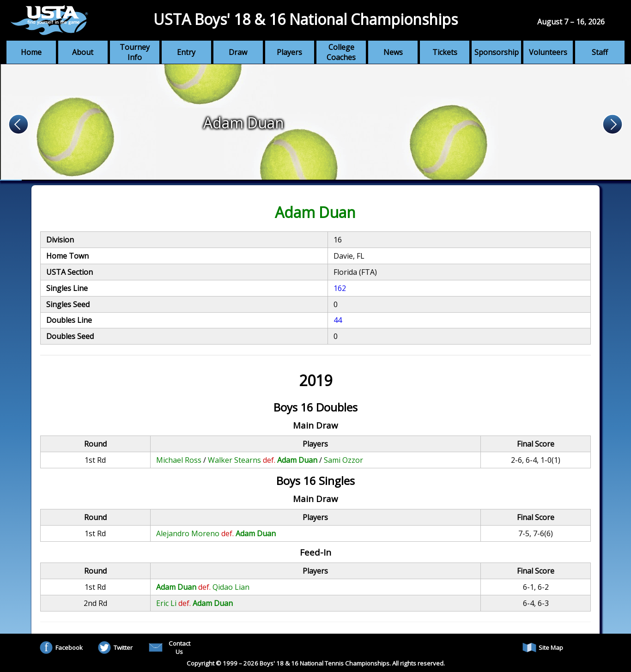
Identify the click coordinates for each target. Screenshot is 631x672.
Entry (186, 52)
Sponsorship (497, 52)
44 (338, 320)
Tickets (445, 52)
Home (31, 52)
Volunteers (548, 52)
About (83, 52)
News (393, 52)
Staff (600, 52)
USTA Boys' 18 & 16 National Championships (306, 19)
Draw (238, 52)
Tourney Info (135, 52)
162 (340, 288)
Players (289, 52)
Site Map (543, 648)
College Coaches (341, 52)
